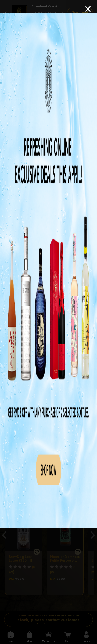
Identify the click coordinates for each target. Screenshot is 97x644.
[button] (7, 271)
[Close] (88, 9)
